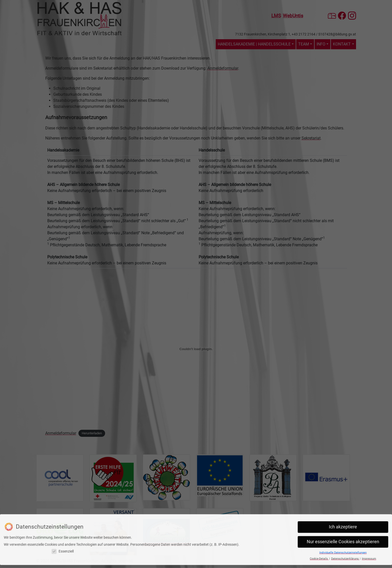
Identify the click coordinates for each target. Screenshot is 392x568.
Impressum (369, 550)
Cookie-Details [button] (319, 550)
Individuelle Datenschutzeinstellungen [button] (343, 544)
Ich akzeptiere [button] (343, 518)
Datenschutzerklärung (345, 550)
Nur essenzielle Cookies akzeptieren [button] (343, 533)
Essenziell (63, 542)
